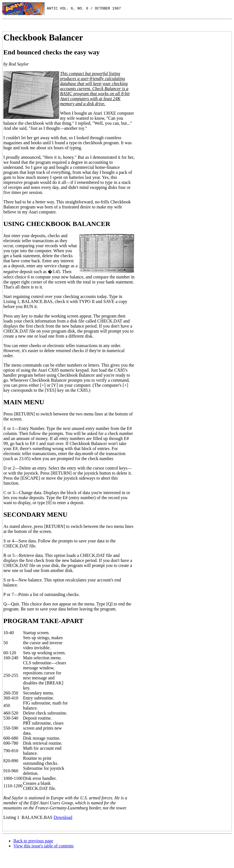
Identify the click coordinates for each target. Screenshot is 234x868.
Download (63, 817)
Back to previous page (33, 841)
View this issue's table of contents (44, 846)
